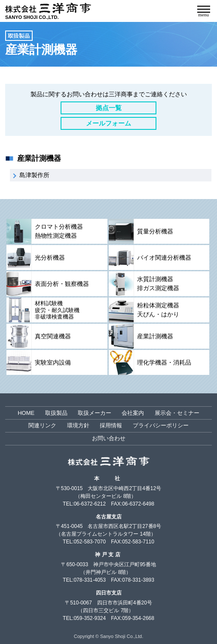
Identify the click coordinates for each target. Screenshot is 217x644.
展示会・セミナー (177, 413)
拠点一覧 (109, 108)
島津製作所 (34, 175)
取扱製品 (19, 35)
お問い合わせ (109, 438)
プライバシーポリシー (161, 425)
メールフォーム (108, 123)
